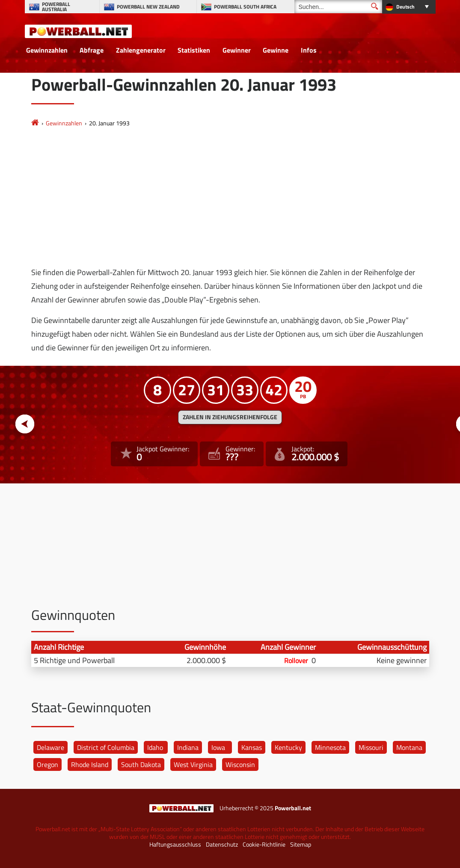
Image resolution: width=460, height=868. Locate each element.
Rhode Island (90, 764)
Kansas (252, 747)
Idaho (155, 747)
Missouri (371, 747)
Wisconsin (240, 764)
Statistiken (194, 50)
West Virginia (193, 764)
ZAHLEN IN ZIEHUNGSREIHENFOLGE (230, 417)
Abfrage (92, 50)
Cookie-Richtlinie (264, 844)
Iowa (218, 747)
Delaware (50, 747)
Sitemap (301, 844)
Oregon (47, 764)
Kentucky (288, 747)
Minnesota (330, 747)
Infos (309, 50)
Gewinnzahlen (47, 50)
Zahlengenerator (141, 50)
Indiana (188, 747)
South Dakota (141, 764)
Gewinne (276, 50)
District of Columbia (106, 747)
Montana (409, 747)
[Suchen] (338, 7)
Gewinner (237, 50)
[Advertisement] (230, 197)
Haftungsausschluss (175, 844)
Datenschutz (222, 844)
